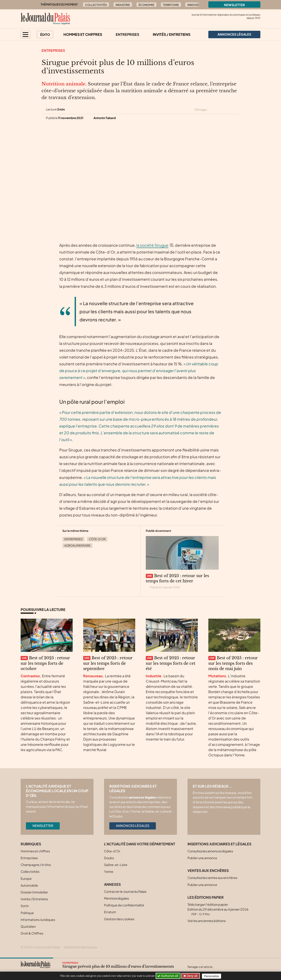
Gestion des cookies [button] (119, 919)
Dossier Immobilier (34, 892)
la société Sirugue (152, 245)
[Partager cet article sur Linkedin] (229, 110)
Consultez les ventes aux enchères (212, 878)
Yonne (109, 871)
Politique (27, 913)
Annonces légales (133, 826)
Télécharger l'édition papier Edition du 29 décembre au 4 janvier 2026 (218, 909)
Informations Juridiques (38, 920)
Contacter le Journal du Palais (125, 891)
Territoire (171, 5)
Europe (26, 879)
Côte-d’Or (97, 539)
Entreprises (127, 34)
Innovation (196, 5)
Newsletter (234, 5)
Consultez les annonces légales (210, 851)
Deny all (192, 976)
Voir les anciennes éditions (207, 921)
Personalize (212, 976)
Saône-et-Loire (116, 865)
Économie (146, 5)
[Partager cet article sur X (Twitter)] (213, 110)
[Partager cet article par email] (237, 110)
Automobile (29, 885)
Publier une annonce (202, 858)
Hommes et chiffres (83, 34)
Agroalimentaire (77, 545)
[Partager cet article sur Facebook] (221, 110)
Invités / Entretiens (172, 34)
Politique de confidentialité (124, 905)
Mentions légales (116, 898)
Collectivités (96, 5)
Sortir (25, 906)
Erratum (110, 912)
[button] (25, 35)
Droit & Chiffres (32, 933)
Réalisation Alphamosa (81, 947)
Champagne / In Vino (36, 865)
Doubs (109, 858)
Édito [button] (45, 34)
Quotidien (28, 926)
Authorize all (168, 976)
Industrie (123, 5)
